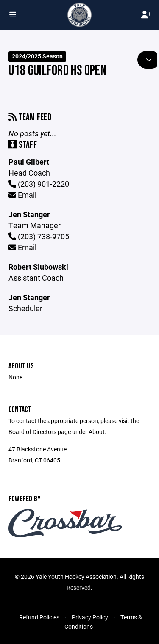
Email (22, 195)
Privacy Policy (90, 617)
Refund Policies (39, 617)
